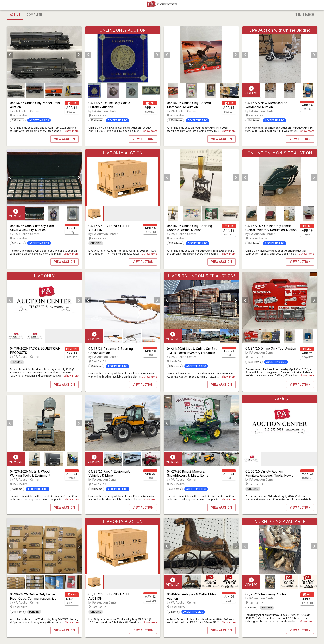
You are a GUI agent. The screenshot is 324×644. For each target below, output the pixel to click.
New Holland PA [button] (263, 239)
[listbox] (44, 55)
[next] (79, 55)
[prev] (10, 55)
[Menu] (319, 5)
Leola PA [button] (180, 361)
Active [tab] (15, 15)
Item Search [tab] (304, 15)
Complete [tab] (34, 15)
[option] (44, 55)
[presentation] (162, 5)
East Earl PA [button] (24, 116)
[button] (162, 6)
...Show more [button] (71, 131)
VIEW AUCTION (64, 139)
